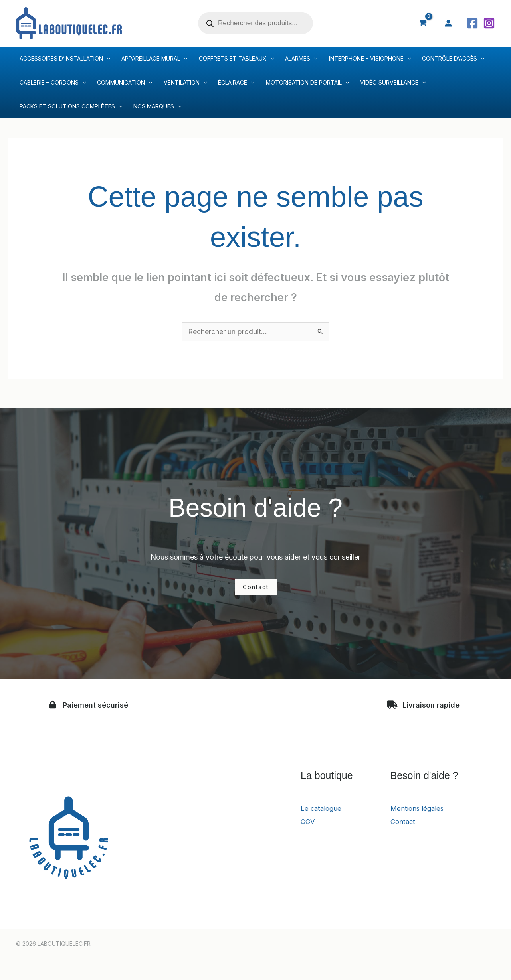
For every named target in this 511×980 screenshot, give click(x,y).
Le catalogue (322, 808)
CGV (308, 821)
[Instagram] (489, 23)
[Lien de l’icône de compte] (448, 23)
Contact (404, 821)
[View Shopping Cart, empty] (423, 23)
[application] (107, 59)
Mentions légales (418, 808)
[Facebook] (472, 23)
